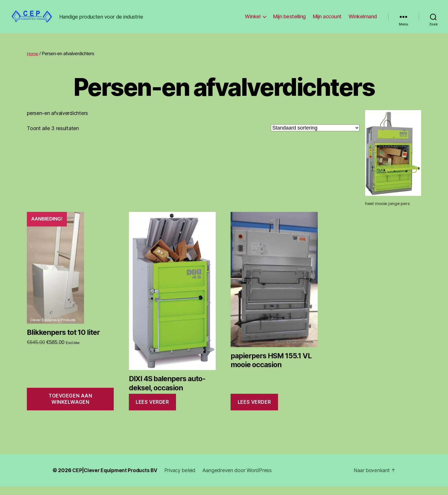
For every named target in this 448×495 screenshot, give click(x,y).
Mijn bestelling (289, 21)
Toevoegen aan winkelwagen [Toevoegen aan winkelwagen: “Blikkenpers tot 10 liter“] (70, 407)
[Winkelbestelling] (315, 136)
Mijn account (327, 21)
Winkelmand (363, 21)
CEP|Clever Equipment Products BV (116, 479)
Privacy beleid (184, 479)
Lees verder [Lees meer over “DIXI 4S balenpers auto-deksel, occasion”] (152, 411)
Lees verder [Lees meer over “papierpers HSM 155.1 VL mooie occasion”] (254, 411)
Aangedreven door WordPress (242, 479)
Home (33, 62)
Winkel (253, 21)
